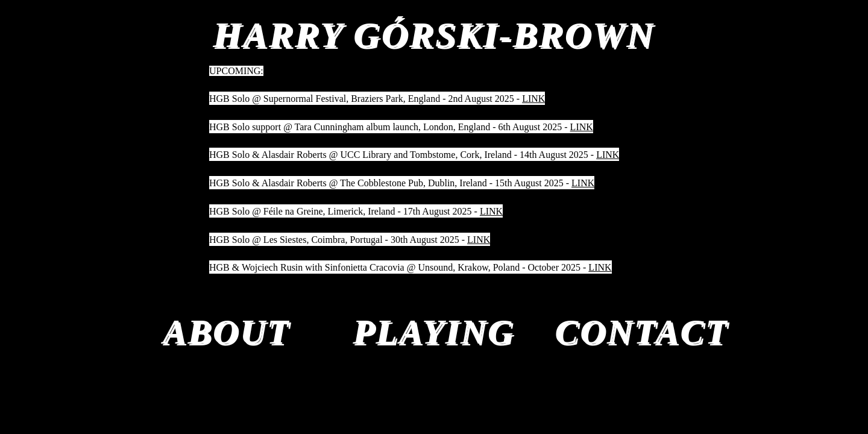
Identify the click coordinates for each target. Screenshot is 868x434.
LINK (533, 99)
